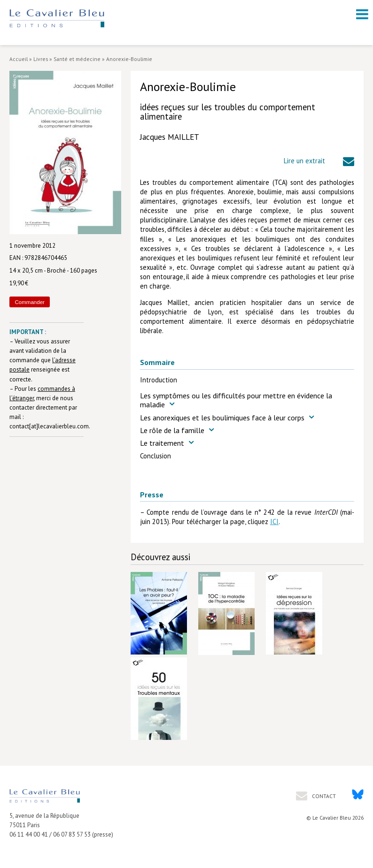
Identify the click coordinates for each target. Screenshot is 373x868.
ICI (274, 522)
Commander (30, 302)
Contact (323, 796)
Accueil (19, 59)
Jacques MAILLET (170, 137)
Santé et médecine (77, 59)
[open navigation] (362, 14)
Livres (41, 59)
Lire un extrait (304, 161)
